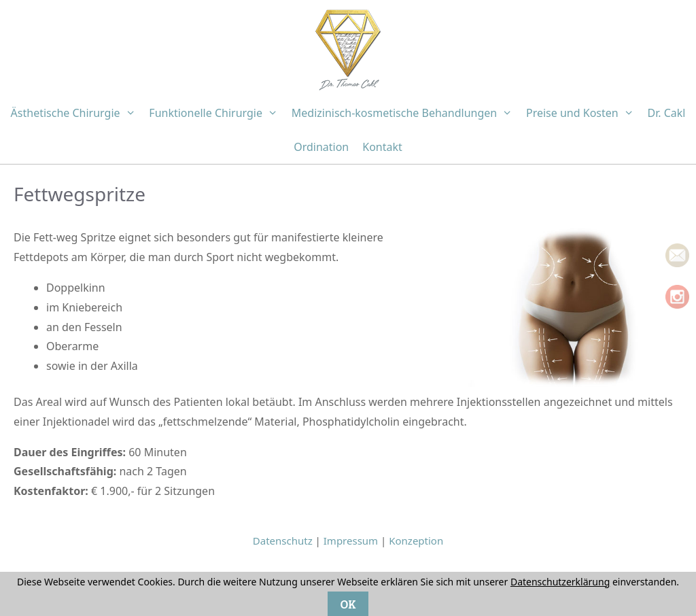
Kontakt (382, 147)
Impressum (351, 541)
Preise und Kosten (583, 113)
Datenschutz (283, 541)
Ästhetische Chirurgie (77, 113)
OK (348, 604)
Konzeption (416, 541)
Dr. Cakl (666, 113)
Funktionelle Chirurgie (216, 113)
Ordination (321, 147)
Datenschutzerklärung (560, 582)
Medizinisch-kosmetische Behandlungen (405, 113)
